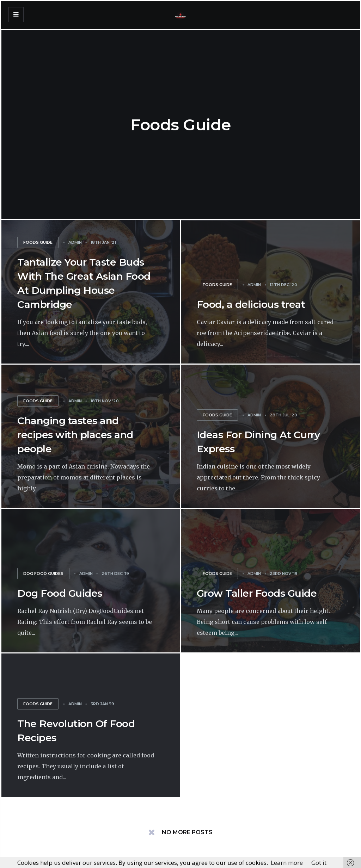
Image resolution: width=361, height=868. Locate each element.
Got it (319, 863)
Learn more (287, 863)
